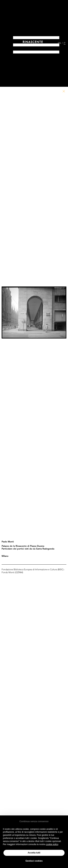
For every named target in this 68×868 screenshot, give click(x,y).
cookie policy (52, 844)
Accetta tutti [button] (34, 853)
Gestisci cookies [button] (34, 861)
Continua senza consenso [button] (34, 821)
